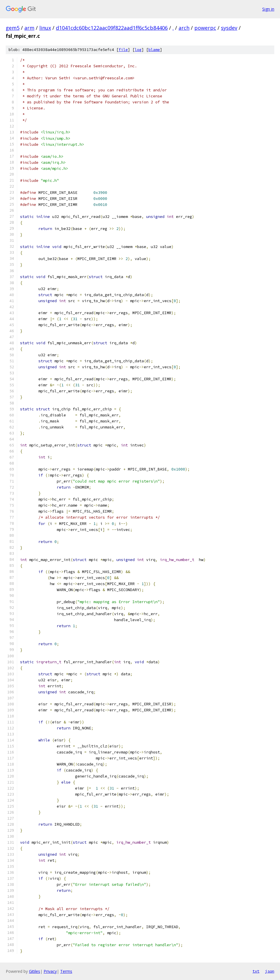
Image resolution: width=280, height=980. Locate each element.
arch (184, 28)
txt (256, 971)
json (270, 971)
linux (45, 28)
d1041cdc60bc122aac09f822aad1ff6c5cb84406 (112, 28)
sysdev (229, 28)
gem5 (13, 28)
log (138, 50)
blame (154, 50)
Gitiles (35, 971)
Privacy (50, 971)
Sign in (268, 9)
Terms (66, 971)
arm (29, 28)
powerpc (205, 28)
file (123, 50)
